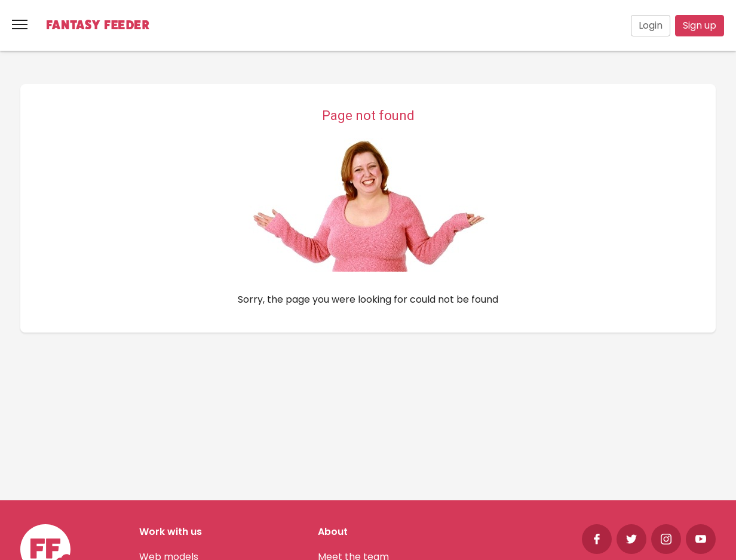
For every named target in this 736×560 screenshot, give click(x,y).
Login (651, 25)
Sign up (700, 25)
